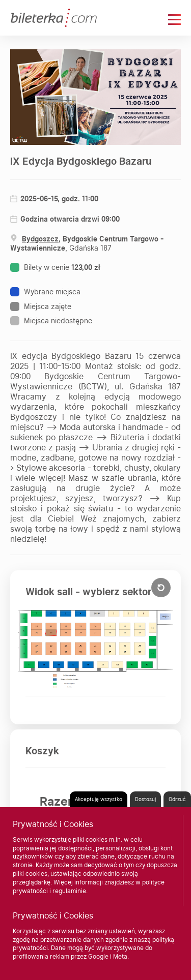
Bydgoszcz (40, 239)
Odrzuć (177, 799)
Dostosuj (145, 799)
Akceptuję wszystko (99, 799)
